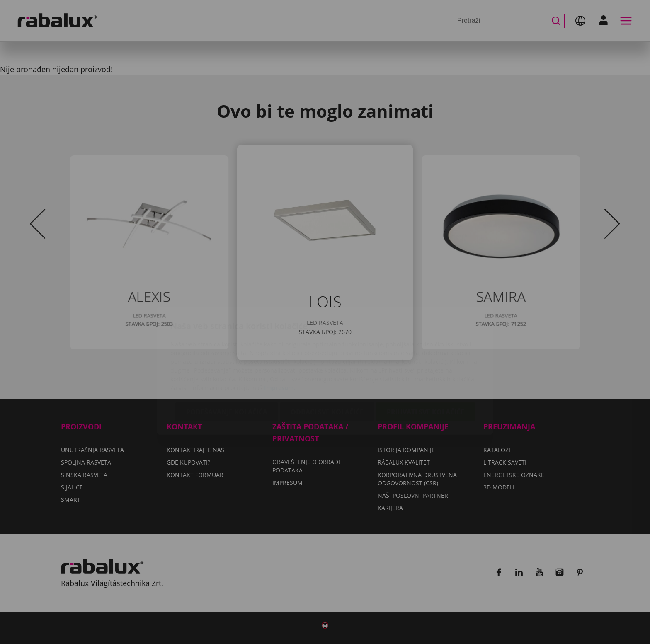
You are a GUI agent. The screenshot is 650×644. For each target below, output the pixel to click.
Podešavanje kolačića (227, 363)
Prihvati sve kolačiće (426, 363)
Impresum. (280, 339)
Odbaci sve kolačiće (327, 363)
